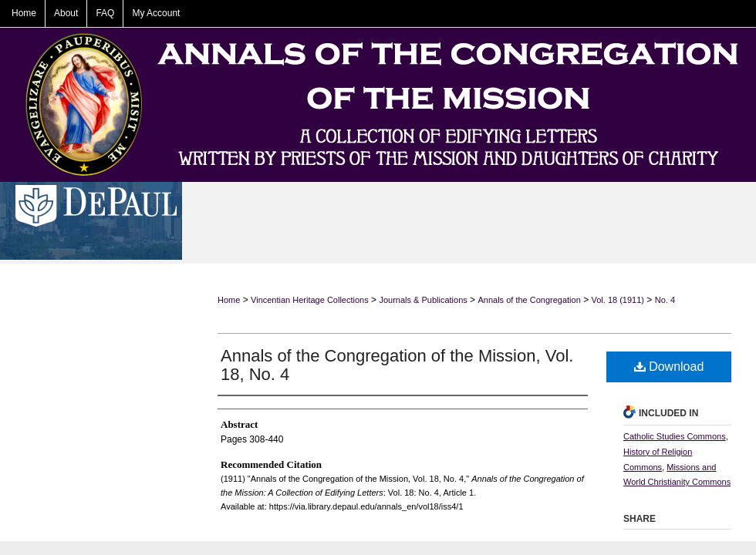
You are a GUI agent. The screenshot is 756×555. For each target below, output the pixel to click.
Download (669, 367)
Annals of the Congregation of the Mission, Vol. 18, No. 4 (397, 365)
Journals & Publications (423, 300)
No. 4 (665, 300)
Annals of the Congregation (529, 300)
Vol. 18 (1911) (618, 300)
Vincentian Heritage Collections (310, 300)
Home (229, 300)
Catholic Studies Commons (675, 436)
